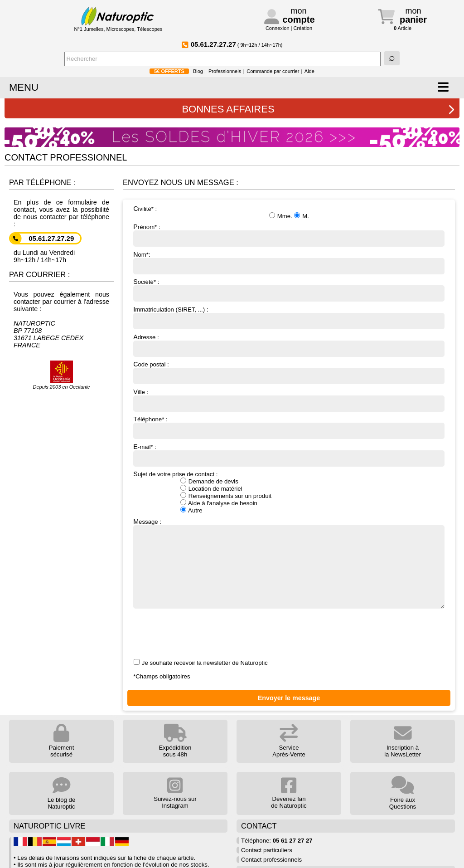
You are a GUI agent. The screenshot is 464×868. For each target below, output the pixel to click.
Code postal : (289, 372)
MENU (24, 87)
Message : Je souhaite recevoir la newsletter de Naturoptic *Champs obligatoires (289, 599)
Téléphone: (277, 841)
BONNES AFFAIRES (318, 109)
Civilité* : (289, 212)
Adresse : (289, 345)
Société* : (289, 290)
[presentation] (202, 634)
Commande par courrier (273, 71)
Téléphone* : (289, 427)
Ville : (289, 400)
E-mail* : (289, 455)
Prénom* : (289, 235)
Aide (309, 71)
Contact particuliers (267, 850)
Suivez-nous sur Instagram (175, 793)
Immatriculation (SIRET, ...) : (289, 317)
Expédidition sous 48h (175, 741)
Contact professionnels (271, 860)
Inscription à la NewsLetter (403, 741)
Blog (198, 71)
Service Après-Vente (289, 741)
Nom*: (289, 263)
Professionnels (225, 71)
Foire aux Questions (403, 793)
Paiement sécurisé (62, 741)
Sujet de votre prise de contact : (289, 492)
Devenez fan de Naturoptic (289, 793)
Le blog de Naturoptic (62, 793)
